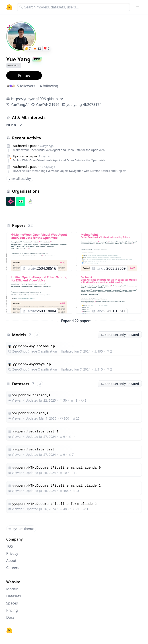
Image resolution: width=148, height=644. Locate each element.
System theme (21, 529)
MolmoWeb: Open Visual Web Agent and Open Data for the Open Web (59, 150)
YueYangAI (20, 105)
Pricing (12, 610)
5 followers (26, 86)
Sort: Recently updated (120, 335)
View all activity (20, 179)
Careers (13, 568)
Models (12, 589)
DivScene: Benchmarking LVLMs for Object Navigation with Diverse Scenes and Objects (70, 171)
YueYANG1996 (48, 105)
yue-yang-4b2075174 (84, 105)
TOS (10, 546)
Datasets (14, 596)
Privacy (12, 553)
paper (33, 156)
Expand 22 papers (74, 321)
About (11, 561)
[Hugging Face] (9, 630)
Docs (10, 617)
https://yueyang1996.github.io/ (37, 99)
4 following (49, 86)
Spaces (12, 603)
